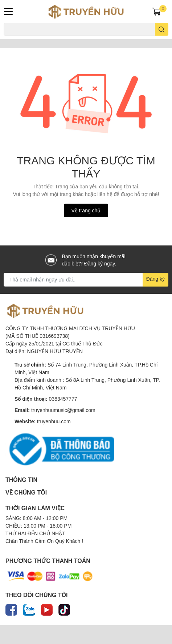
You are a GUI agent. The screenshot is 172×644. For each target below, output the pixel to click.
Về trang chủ (86, 210)
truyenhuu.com (54, 421)
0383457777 (63, 399)
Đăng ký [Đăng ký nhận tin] (155, 279)
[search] (162, 29)
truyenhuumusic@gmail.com (63, 410)
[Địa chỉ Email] (86, 280)
